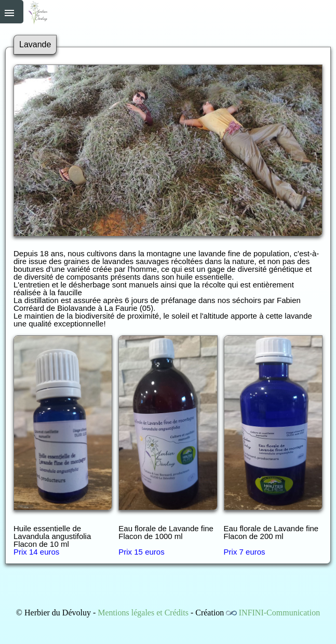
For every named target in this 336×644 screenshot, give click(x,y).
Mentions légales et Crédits (143, 613)
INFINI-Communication (279, 613)
